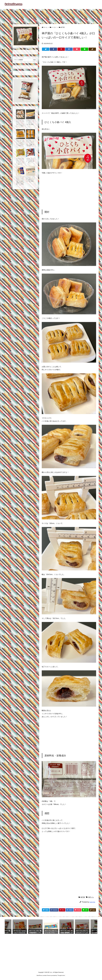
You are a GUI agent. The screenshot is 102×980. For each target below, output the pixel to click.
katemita (92, 902)
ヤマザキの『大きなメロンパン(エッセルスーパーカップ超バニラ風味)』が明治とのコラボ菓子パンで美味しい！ (20, 181)
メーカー (54, 27)
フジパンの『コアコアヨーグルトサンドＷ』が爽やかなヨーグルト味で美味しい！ (30, 180)
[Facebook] (53, 49)
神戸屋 (63, 27)
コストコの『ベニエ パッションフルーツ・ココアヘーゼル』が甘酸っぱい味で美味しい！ (30, 143)
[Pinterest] (61, 49)
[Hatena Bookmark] (69, 49)
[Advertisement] (51, 16)
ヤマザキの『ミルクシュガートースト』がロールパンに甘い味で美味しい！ (30, 123)
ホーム (45, 27)
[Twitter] (46, 49)
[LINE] (84, 49)
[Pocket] (77, 49)
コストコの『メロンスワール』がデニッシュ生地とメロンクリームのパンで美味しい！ (20, 143)
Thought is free (61, 975)
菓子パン (91, 897)
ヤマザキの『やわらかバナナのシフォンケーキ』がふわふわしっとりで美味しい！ (20, 161)
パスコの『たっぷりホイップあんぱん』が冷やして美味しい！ (30, 161)
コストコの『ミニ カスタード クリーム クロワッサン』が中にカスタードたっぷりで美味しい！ (20, 124)
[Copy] (92, 49)
